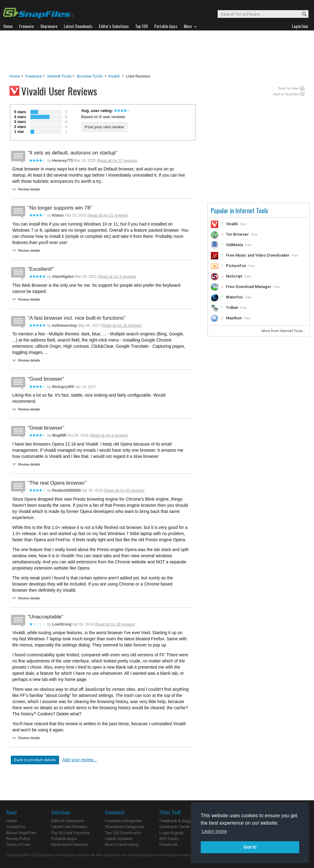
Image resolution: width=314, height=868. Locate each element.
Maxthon (234, 318)
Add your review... (80, 760)
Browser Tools (90, 76)
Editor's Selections (68, 821)
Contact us (16, 827)
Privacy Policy (18, 839)
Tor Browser (237, 234)
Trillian (232, 308)
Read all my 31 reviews (108, 215)
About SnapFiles (21, 833)
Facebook (169, 844)
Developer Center (175, 827)
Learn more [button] (214, 831)
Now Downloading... (123, 844)
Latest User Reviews (69, 827)
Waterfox (234, 297)
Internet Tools (59, 76)
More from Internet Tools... (284, 331)
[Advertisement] (157, 52)
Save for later (289, 88)
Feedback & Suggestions (182, 821)
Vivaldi (114, 76)
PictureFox (236, 266)
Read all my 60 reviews (124, 490)
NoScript (234, 276)
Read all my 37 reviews (117, 161)
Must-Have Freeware (69, 844)
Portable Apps (64, 839)
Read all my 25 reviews (122, 326)
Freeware (34, 76)
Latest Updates (119, 839)
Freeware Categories (123, 821)
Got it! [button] (250, 847)
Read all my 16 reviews (115, 624)
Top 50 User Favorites (70, 833)
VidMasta (234, 245)
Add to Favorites (286, 94)
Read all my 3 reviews (117, 277)
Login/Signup (172, 833)
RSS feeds (169, 839)
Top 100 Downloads (123, 833)
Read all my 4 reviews (109, 435)
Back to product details (35, 760)
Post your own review (104, 127)
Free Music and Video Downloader (258, 255)
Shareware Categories (125, 827)
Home (15, 76)
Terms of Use (18, 844)
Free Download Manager (249, 287)
